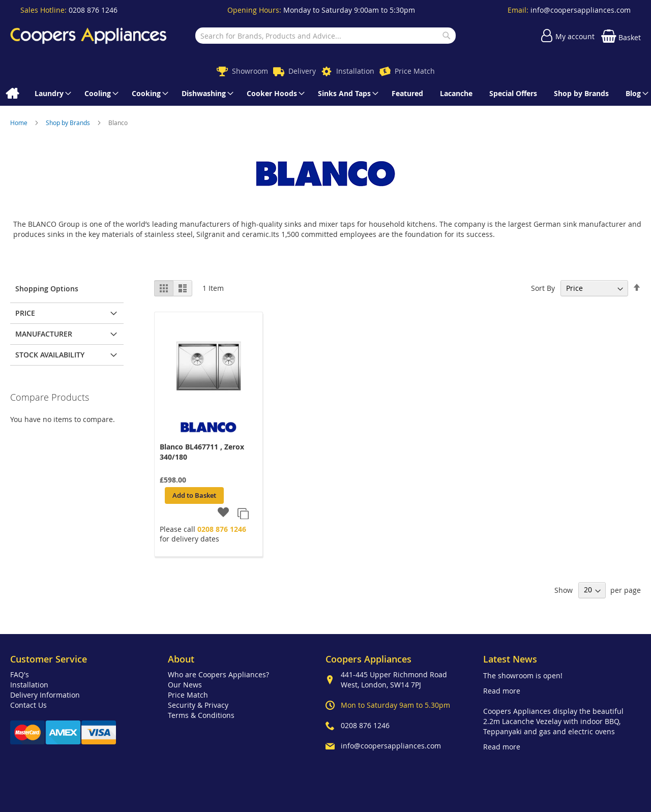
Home (20, 123)
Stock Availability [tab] (50, 355)
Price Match (415, 71)
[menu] (325, 94)
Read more (502, 691)
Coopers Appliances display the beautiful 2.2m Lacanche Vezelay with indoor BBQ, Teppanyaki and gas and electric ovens (553, 721)
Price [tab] (25, 313)
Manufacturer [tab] (44, 334)
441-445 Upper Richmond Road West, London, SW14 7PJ (394, 680)
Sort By (543, 288)
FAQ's (20, 674)
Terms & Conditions (201, 715)
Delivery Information (45, 695)
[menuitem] (12, 94)
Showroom (250, 71)
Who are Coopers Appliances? (218, 674)
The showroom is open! (523, 675)
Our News (185, 685)
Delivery (302, 71)
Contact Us (28, 705)
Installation (355, 71)
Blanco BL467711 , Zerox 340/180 (202, 452)
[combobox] (325, 36)
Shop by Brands (69, 123)
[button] (224, 513)
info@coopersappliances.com (581, 10)
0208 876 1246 (93, 10)
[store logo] (88, 36)
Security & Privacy (198, 705)
